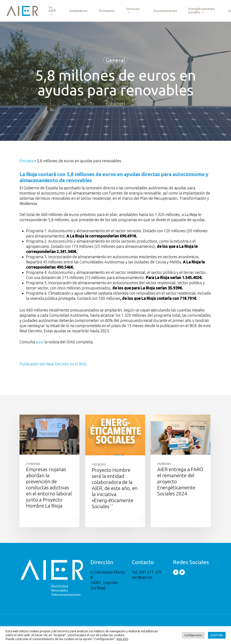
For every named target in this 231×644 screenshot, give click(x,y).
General (115, 60)
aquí (40, 342)
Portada (26, 161)
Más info (122, 639)
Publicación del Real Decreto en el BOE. (53, 364)
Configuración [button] (193, 635)
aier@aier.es (142, 577)
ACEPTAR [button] (217, 635)
